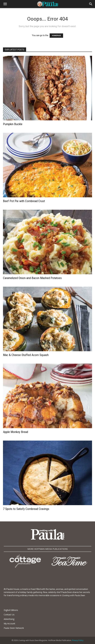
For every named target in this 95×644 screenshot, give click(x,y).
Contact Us (9, 615)
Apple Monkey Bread (16, 432)
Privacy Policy (78, 640)
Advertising (9, 619)
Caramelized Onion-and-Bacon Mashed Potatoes (32, 278)
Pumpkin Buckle (13, 124)
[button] (5, 4)
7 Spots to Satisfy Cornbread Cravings (26, 509)
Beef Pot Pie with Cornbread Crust (24, 201)
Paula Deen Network (14, 628)
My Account (9, 623)
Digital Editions (11, 610)
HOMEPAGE (56, 36)
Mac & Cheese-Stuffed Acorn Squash (26, 355)
